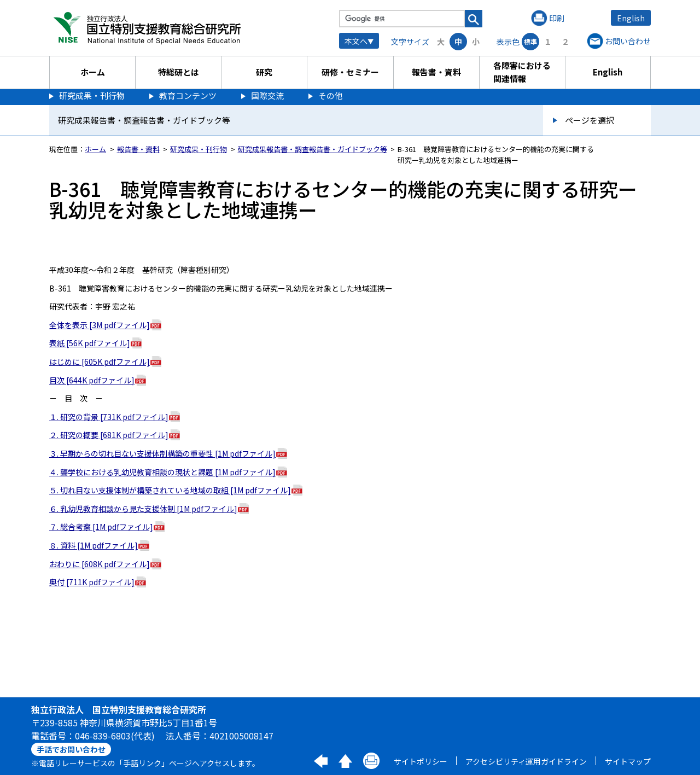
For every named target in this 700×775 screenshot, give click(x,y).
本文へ (356, 41)
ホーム (93, 72)
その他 (331, 95)
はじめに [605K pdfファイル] (100, 362)
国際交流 (267, 95)
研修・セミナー (350, 72)
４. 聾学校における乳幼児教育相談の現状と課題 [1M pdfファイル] (162, 472)
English (631, 18)
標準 (530, 41)
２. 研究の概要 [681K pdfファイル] (109, 435)
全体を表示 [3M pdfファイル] (100, 325)
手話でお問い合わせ (71, 749)
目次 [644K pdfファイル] (92, 380)
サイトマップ (628, 761)
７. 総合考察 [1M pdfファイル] (101, 527)
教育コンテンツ (188, 95)
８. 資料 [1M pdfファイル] (94, 545)
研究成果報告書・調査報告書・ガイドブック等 (313, 149)
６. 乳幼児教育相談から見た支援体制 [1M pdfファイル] (143, 509)
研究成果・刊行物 (92, 95)
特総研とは (179, 72)
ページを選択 (590, 120)
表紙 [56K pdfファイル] (90, 343)
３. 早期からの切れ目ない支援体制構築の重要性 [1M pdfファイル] (162, 453)
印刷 (557, 18)
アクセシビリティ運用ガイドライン (526, 761)
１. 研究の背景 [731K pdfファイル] (109, 417)
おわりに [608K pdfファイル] (100, 564)
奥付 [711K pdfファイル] (92, 582)
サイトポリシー (421, 761)
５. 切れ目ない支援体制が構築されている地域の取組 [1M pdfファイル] (170, 490)
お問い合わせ (628, 41)
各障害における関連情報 (522, 72)
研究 (264, 72)
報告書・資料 (436, 72)
